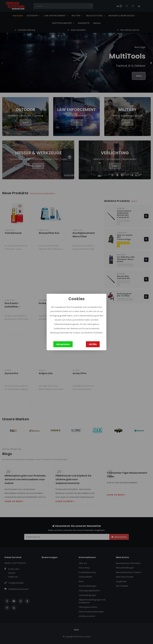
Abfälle (93, 344)
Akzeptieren (63, 344)
